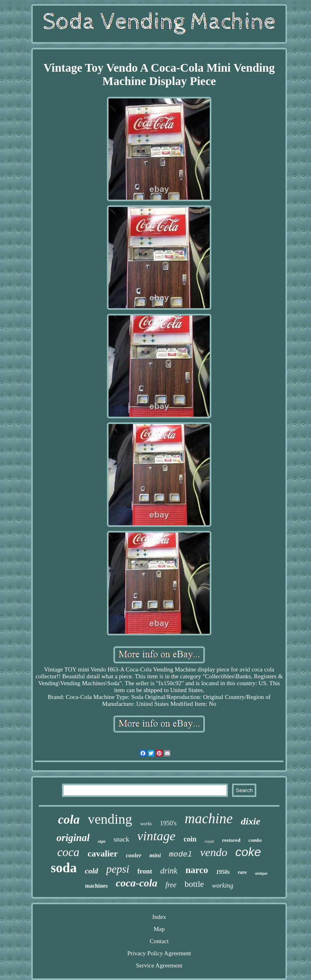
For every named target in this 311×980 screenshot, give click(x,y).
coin (190, 839)
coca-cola (137, 883)
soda (64, 868)
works (146, 824)
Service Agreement (159, 965)
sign (101, 841)
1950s (223, 872)
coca (68, 852)
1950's (168, 823)
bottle (194, 884)
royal (209, 841)
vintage (156, 836)
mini (155, 855)
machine (209, 819)
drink (169, 871)
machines (96, 886)
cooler (134, 855)
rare (242, 872)
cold (91, 871)
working (223, 885)
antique (261, 873)
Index (159, 917)
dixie (251, 821)
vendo (214, 852)
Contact (159, 941)
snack (121, 839)
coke (248, 852)
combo (255, 840)
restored (231, 840)
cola (69, 819)
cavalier (103, 853)
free (171, 885)
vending (110, 819)
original (73, 838)
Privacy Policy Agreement (159, 953)
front (145, 871)
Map (159, 929)
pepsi (118, 869)
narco (197, 870)
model (180, 854)
